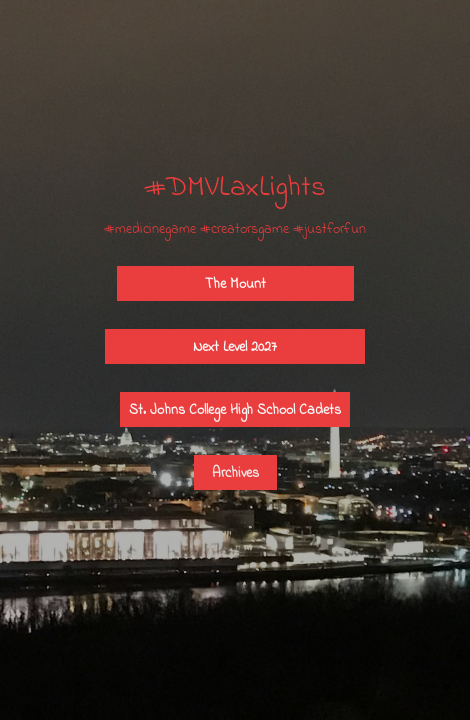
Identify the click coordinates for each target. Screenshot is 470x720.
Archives (235, 472)
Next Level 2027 (235, 346)
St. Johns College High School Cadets (235, 409)
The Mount (235, 283)
